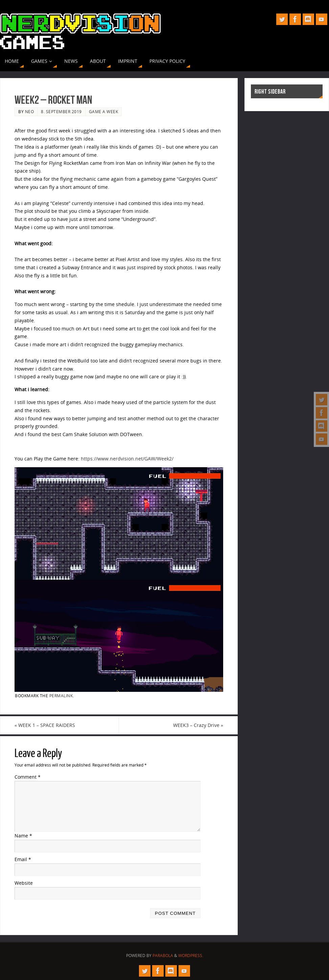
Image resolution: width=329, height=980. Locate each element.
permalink (61, 696)
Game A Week (104, 111)
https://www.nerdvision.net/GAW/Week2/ (127, 459)
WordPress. (191, 956)
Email (23, 859)
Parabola (163, 956)
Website (24, 883)
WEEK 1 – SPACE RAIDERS (45, 725)
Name (23, 836)
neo (30, 111)
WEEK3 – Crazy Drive (198, 725)
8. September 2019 (61, 111)
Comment (28, 777)
